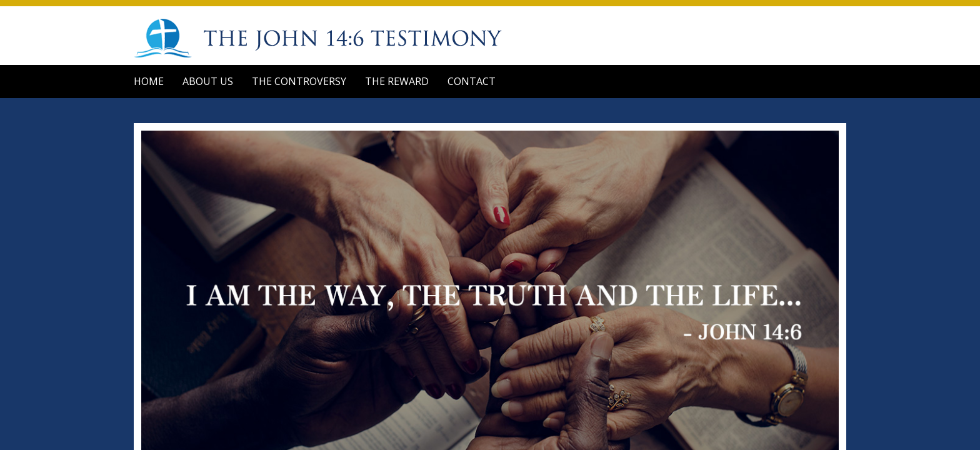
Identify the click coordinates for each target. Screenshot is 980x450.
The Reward (397, 81)
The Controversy (299, 81)
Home (149, 81)
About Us (208, 81)
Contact (472, 81)
